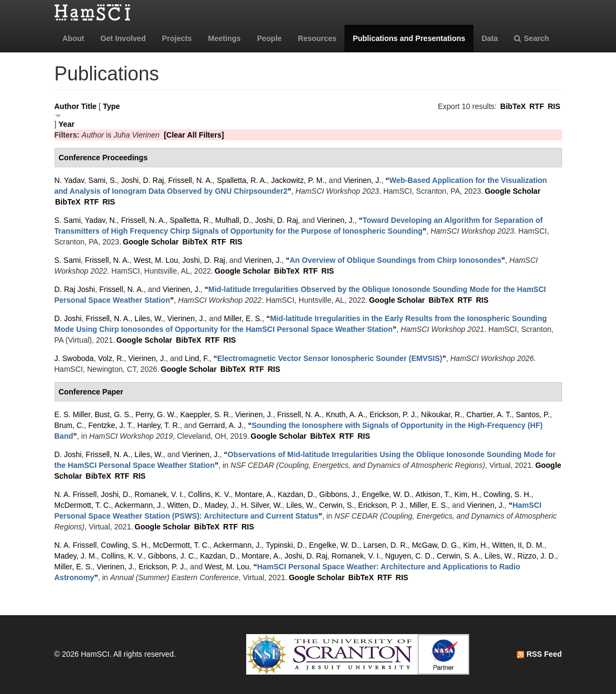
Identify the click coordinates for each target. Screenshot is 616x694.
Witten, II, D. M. (518, 545)
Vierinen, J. (362, 180)
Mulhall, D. (233, 220)
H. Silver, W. (261, 505)
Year (66, 124)
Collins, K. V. (209, 494)
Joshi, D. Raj (142, 180)
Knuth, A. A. (345, 414)
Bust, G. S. (113, 414)
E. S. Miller (73, 414)
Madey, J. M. (76, 556)
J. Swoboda (74, 358)
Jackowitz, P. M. (298, 180)
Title (89, 106)
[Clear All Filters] (194, 135)
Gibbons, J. (338, 494)
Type (111, 106)
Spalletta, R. (190, 220)
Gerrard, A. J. (221, 425)
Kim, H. (467, 494)
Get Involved (123, 38)
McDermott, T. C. (83, 505)
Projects (177, 38)
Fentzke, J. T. (111, 425)
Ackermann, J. (138, 505)
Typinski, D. (285, 545)
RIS (554, 106)
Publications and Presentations (409, 38)
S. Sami (68, 220)
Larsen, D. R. (385, 545)
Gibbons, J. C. (172, 556)
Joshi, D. (116, 494)
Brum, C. (69, 425)
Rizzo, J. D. (537, 556)
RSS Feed (539, 654)
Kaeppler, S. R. (206, 414)
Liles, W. (149, 318)
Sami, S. (103, 180)
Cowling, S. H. (507, 494)
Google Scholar (513, 191)
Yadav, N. (101, 220)
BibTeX (513, 106)
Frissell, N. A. (190, 180)
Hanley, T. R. (158, 425)
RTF (536, 106)
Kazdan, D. (296, 494)
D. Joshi (68, 318)
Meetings (224, 38)
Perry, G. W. (156, 414)
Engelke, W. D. (387, 494)
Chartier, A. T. (489, 414)
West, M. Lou (156, 260)
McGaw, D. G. (435, 545)
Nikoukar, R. (442, 414)
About (73, 38)
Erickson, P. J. (393, 414)
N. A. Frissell (76, 494)
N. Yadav (69, 180)
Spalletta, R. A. (242, 180)
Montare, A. (254, 494)
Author (67, 106)
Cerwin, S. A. (459, 556)
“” (396, 260)
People (269, 38)
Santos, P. (533, 414)
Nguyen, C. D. (409, 556)
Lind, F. (197, 358)
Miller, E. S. (243, 318)
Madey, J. (221, 505)
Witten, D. (184, 505)
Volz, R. (111, 358)
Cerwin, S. (337, 505)
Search (532, 38)
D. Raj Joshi (75, 289)
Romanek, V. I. (159, 494)
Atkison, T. (432, 494)
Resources (317, 38)
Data (490, 38)
